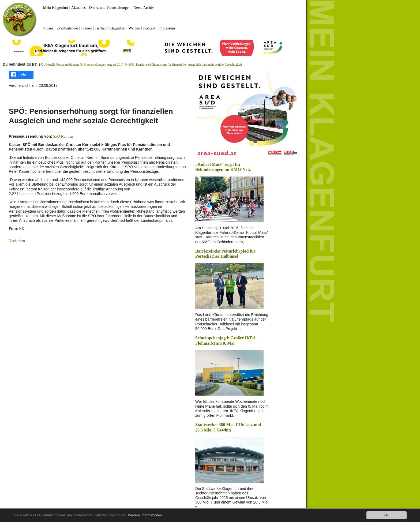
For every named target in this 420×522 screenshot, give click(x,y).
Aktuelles (78, 8)
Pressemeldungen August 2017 (104, 65)
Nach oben (17, 241)
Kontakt (149, 28)
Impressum (167, 28)
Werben (134, 28)
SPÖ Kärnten (63, 136)
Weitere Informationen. (145, 515)
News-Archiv (144, 8)
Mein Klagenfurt (56, 8)
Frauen (86, 28)
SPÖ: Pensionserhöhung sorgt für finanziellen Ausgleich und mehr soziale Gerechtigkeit (185, 65)
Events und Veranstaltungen (110, 8)
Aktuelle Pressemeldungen (62, 65)
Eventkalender (67, 28)
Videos (48, 28)
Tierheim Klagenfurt (110, 28)
